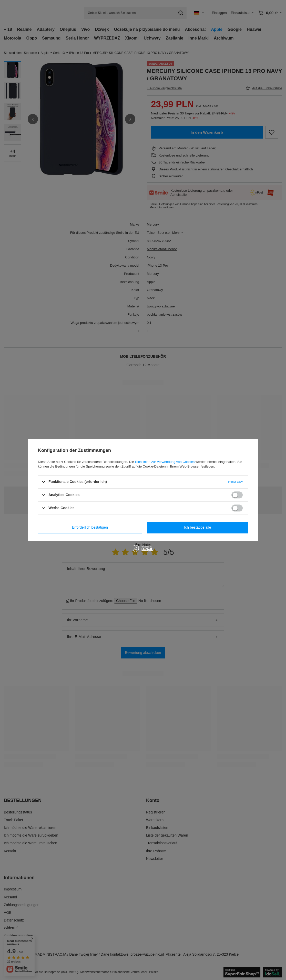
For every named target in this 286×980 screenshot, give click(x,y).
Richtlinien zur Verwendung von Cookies (165, 462)
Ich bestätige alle (197, 527)
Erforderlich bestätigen (90, 527)
